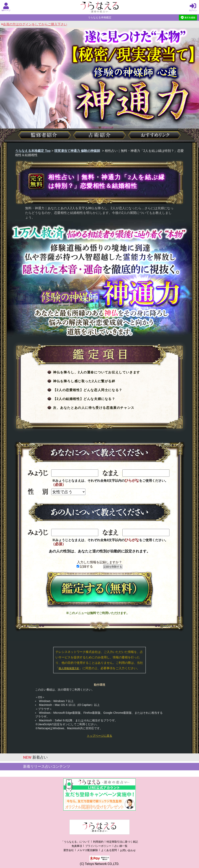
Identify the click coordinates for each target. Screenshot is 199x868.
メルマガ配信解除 (87, 850)
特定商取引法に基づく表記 (122, 842)
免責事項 (77, 846)
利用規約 (98, 842)
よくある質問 (109, 850)
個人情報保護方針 (69, 668)
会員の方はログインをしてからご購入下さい (34, 24)
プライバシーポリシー (98, 846)
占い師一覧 (121, 846)
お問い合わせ (128, 850)
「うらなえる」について (75, 842)
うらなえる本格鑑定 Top (33, 151)
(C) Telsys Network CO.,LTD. (99, 864)
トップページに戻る (99, 736)
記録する (85, 566)
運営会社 (69, 850)
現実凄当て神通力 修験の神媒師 (77, 151)
